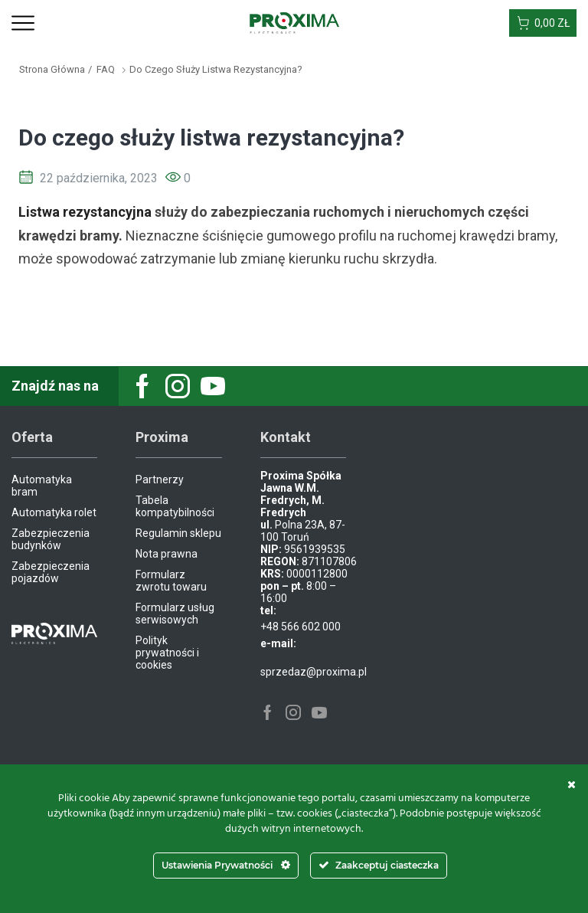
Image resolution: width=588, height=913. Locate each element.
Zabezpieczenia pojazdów (51, 572)
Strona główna (52, 69)
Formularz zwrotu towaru (171, 581)
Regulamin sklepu (178, 533)
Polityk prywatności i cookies (167, 653)
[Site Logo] (294, 22)
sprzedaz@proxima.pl (314, 672)
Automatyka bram (42, 486)
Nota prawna (167, 554)
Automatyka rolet (54, 512)
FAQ (106, 69)
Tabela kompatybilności (175, 506)
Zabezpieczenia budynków (51, 539)
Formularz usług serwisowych (175, 614)
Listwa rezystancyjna (85, 212)
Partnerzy (160, 479)
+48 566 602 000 (301, 627)
